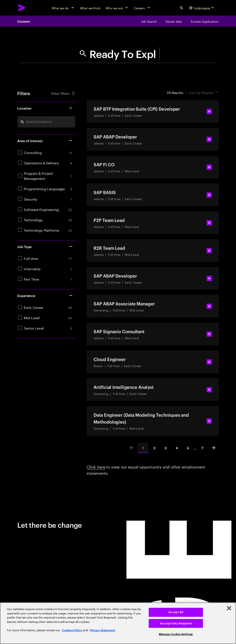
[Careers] (142, 8)
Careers (24, 21)
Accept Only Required (176, 623)
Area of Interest (45, 141)
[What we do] (63, 8)
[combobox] (46, 122)
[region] (118, 623)
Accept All (176, 612)
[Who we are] (117, 8)
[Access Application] (205, 21)
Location (45, 108)
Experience (45, 295)
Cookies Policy (72, 630)
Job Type (45, 247)
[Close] (229, 608)
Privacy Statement (102, 630)
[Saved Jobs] (174, 21)
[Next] (214, 448)
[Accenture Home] (22, 8)
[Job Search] (149, 21)
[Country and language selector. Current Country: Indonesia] (202, 8)
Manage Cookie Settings (176, 634)
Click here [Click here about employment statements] (96, 466)
